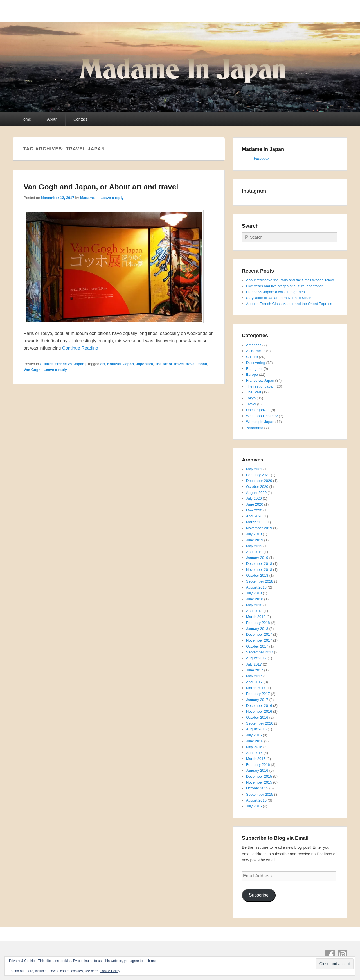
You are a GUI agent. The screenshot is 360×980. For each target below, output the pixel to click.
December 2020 (259, 481)
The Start (254, 392)
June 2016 (255, 741)
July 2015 (254, 806)
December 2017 (259, 634)
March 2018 (256, 617)
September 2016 (260, 723)
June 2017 (255, 670)
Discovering (256, 363)
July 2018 (254, 593)
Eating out (254, 369)
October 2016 (257, 717)
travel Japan (196, 364)
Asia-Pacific (256, 351)
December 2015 (259, 776)
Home (26, 119)
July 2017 (254, 664)
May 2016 (254, 747)
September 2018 (260, 581)
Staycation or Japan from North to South (279, 298)
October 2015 (257, 788)
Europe (252, 374)
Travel (251, 404)
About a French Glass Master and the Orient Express (289, 304)
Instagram (343, 955)
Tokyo (251, 398)
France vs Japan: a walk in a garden (275, 292)
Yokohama (255, 428)
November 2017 (259, 640)
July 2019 (254, 534)
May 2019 (254, 546)
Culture (46, 364)
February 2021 (258, 475)
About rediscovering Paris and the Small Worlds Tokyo (290, 280)
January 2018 (257, 629)
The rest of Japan (260, 386)
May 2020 (254, 510)
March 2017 (256, 688)
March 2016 (256, 759)
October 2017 (257, 646)
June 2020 (255, 504)
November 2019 (259, 528)
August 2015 (256, 800)
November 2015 (259, 782)
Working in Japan (260, 422)
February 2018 (258, 623)
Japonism (144, 364)
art (103, 364)
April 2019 (254, 552)
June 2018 (255, 599)
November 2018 (259, 570)
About (52, 119)
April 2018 (254, 611)
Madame (87, 198)
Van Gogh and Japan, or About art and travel (101, 187)
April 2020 (254, 516)
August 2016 (256, 729)
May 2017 (254, 676)
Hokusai (114, 364)
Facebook (261, 158)
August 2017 (256, 658)
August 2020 (256, 493)
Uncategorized (258, 410)
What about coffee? (262, 416)
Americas (254, 345)
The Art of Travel (169, 364)
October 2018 (257, 575)
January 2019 (257, 558)
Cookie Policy (110, 971)
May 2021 (254, 469)
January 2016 (257, 770)
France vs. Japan (70, 364)
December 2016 (259, 706)
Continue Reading (80, 348)
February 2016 (258, 765)
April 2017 (254, 682)
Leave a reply (112, 198)
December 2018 (259, 564)
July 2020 (254, 498)
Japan (129, 364)
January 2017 (257, 700)
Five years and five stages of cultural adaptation (285, 286)
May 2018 (254, 605)
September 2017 (260, 652)
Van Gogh (32, 370)
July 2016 (254, 735)
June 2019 (255, 540)
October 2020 (257, 487)
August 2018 (256, 587)
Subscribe (259, 895)
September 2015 (260, 794)
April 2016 (254, 753)
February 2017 (258, 694)
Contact (80, 119)
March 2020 (256, 522)
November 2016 (259, 711)
